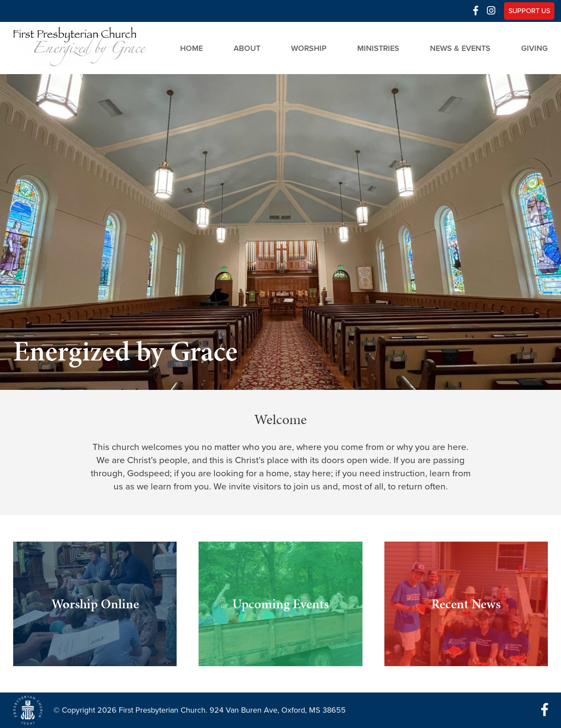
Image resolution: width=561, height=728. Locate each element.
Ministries (378, 48)
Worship (309, 48)
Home (192, 48)
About (247, 48)
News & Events (460, 48)
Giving (534, 48)
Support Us (529, 11)
